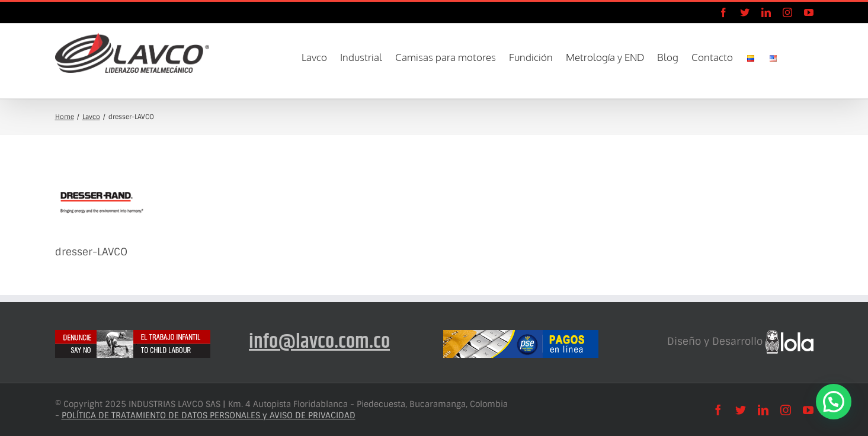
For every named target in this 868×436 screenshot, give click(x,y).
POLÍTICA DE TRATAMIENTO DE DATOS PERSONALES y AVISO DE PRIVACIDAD (209, 415)
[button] (796, 56)
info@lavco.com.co (319, 342)
